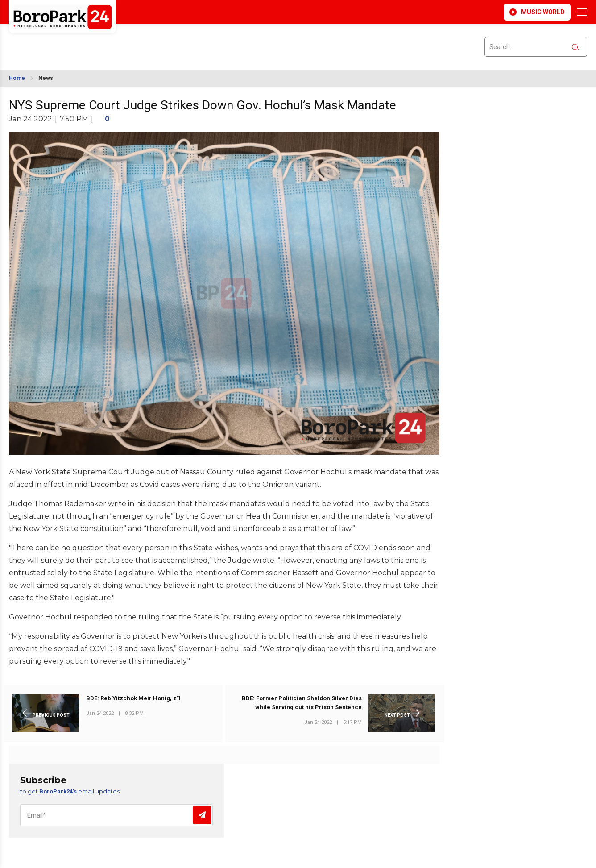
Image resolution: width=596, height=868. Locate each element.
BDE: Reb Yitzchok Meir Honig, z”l (133, 698)
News (46, 78)
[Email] (116, 815)
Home (17, 78)
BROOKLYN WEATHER (88, 42)
